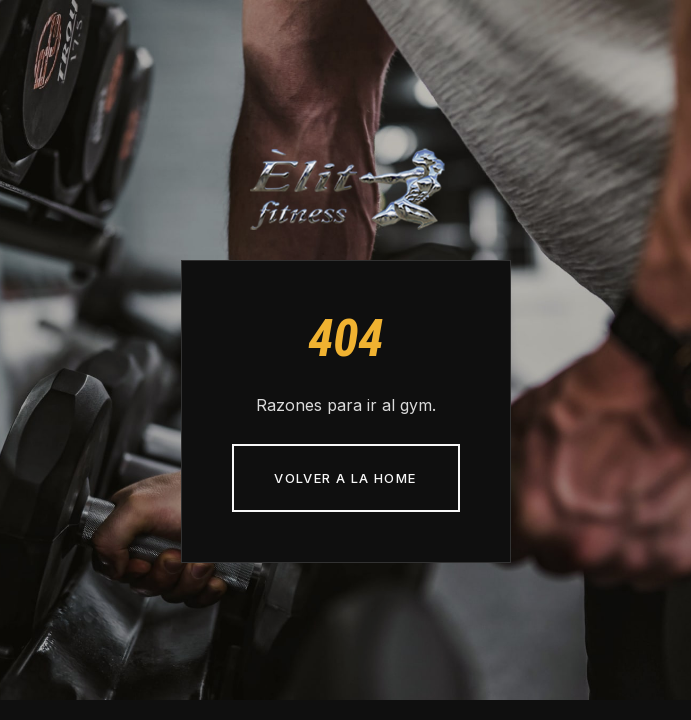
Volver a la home (345, 478)
